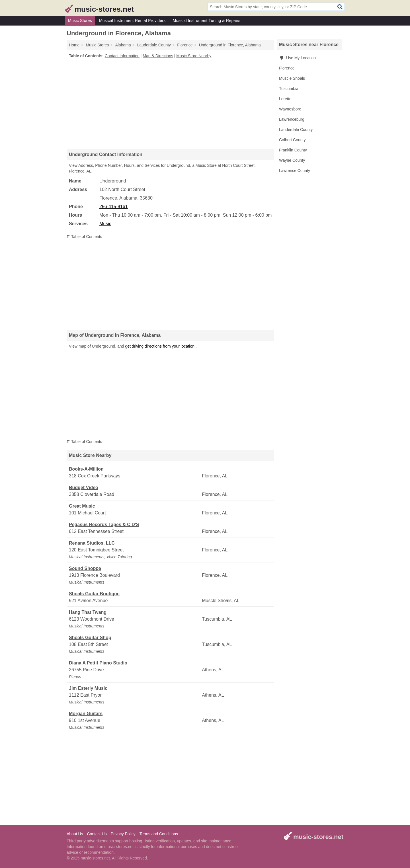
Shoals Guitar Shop (90, 638)
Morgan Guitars (86, 714)
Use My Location (297, 58)
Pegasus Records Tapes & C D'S (104, 525)
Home (74, 45)
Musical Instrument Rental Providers (132, 20)
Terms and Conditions (159, 834)
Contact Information (122, 56)
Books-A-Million (86, 469)
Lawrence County (295, 171)
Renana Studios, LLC (92, 543)
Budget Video (84, 488)
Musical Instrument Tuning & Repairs (207, 20)
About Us (75, 834)
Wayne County (292, 160)
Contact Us (97, 834)
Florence (287, 68)
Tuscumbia (289, 89)
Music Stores (80, 20)
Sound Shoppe (85, 568)
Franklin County (293, 150)
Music (105, 224)
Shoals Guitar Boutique (94, 594)
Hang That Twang (88, 612)
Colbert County (292, 140)
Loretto (285, 99)
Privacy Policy (123, 834)
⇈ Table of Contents (84, 237)
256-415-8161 (114, 207)
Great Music (82, 506)
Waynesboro (290, 109)
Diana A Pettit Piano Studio (98, 663)
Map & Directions (158, 56)
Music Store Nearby (194, 56)
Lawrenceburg (292, 119)
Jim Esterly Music (88, 688)
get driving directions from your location (160, 346)
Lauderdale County (296, 130)
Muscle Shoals (292, 78)
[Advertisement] (170, 104)
